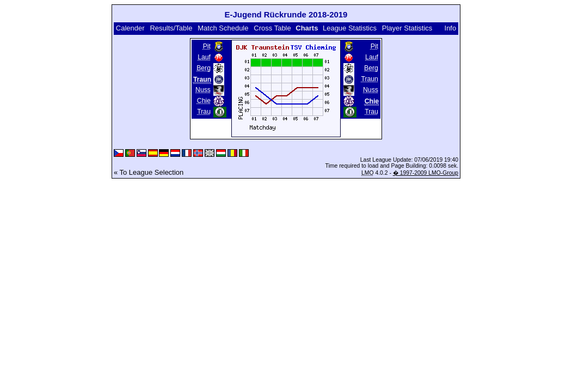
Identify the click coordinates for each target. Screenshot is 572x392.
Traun (369, 79)
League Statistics (350, 28)
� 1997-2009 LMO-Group (426, 173)
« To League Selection (149, 172)
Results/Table (171, 28)
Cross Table (272, 28)
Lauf (204, 57)
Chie (204, 101)
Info (451, 28)
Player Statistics (407, 28)
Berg (204, 68)
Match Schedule (223, 28)
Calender (130, 28)
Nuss (203, 90)
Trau (204, 112)
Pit (207, 46)
